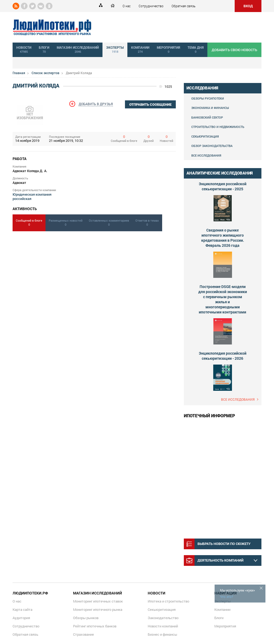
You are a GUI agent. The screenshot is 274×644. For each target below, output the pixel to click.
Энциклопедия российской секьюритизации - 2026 (223, 356)
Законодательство (163, 618)
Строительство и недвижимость (218, 127)
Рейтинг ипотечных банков (95, 626)
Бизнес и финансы (162, 634)
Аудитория (21, 618)
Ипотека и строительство (168, 601)
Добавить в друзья (96, 104)
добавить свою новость (234, 50)
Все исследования (206, 155)
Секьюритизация (205, 136)
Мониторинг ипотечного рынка (98, 609)
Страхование (83, 634)
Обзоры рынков (86, 618)
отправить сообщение (150, 105)
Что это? (227, 597)
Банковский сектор (207, 117)
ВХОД (248, 6)
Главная (19, 73)
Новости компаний (163, 626)
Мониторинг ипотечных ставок (98, 601)
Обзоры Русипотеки (208, 98)
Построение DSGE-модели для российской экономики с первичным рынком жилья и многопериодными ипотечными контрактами (223, 299)
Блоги (219, 618)
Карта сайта (22, 609)
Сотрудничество (151, 6)
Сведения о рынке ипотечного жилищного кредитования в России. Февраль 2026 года (223, 238)
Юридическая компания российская (32, 196)
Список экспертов (45, 73)
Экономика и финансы (210, 108)
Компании (222, 609)
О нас (127, 6)
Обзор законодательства (212, 146)
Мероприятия (225, 626)
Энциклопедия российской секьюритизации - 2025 (223, 186)
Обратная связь (183, 6)
